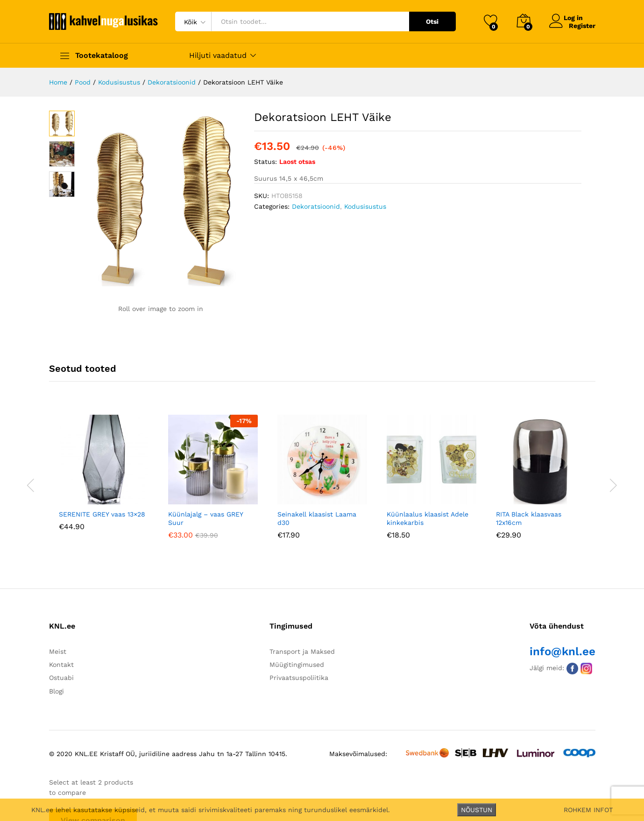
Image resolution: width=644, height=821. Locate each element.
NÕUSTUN (477, 810)
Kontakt (61, 665)
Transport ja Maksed (302, 651)
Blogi (57, 691)
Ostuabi (61, 678)
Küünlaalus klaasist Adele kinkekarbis (428, 518)
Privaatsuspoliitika (299, 678)
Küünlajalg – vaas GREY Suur (205, 518)
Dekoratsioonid (316, 206)
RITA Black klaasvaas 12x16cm (529, 518)
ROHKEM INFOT (588, 810)
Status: (265, 162)
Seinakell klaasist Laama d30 (317, 518)
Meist (58, 651)
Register (582, 25)
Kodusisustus (365, 206)
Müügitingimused (297, 665)
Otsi (432, 21)
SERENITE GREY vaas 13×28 (102, 514)
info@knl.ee (563, 651)
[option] (104, 480)
